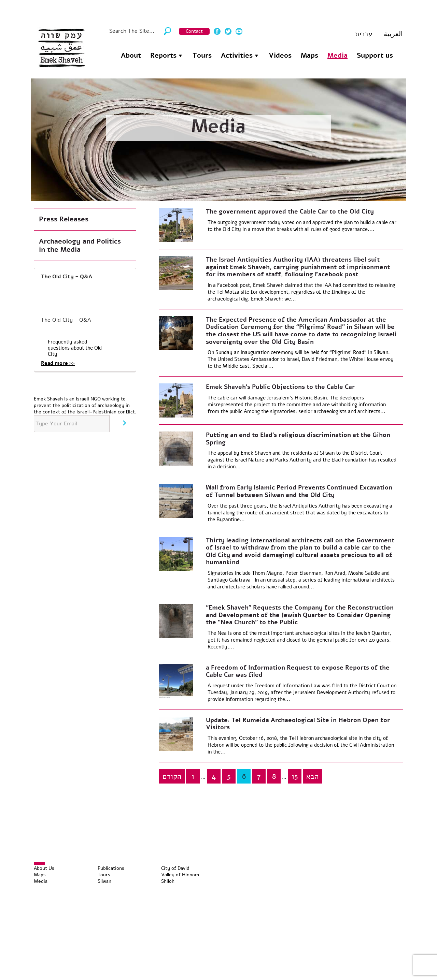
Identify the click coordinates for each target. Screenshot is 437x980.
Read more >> (58, 363)
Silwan (104, 881)
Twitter (228, 31)
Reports (163, 55)
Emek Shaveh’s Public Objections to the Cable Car (280, 387)
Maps (309, 55)
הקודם (172, 776)
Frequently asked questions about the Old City (75, 348)
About (131, 55)
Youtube (239, 31)
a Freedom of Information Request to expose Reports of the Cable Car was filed (298, 671)
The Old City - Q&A (67, 277)
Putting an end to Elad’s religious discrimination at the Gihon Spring (298, 439)
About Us (44, 868)
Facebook (217, 31)
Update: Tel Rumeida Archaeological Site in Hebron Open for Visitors (298, 724)
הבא (312, 776)
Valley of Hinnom (180, 875)
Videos (280, 55)
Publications (111, 868)
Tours (202, 55)
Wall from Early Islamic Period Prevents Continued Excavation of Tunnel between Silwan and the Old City (299, 491)
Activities (237, 55)
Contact (194, 31)
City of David (175, 868)
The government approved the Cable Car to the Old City (290, 211)
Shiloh (168, 881)
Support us (375, 55)
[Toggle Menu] (39, 863)
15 (295, 776)
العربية (393, 34)
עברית (364, 34)
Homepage (110, 54)
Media (337, 55)
